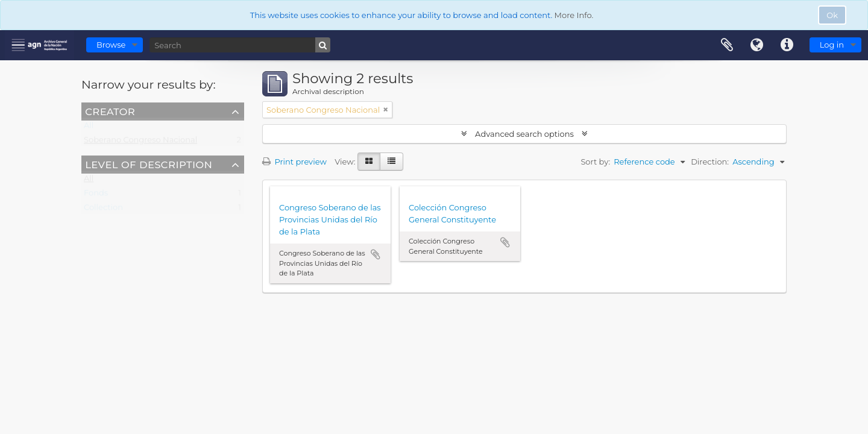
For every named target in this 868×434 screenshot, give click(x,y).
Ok (832, 15)
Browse (111, 45)
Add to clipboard (376, 254)
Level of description (149, 164)
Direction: (710, 162)
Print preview (294, 162)
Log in (832, 45)
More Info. (574, 15)
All (89, 128)
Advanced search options (525, 134)
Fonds (96, 195)
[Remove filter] (386, 110)
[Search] (240, 45)
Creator (110, 111)
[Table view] (392, 162)
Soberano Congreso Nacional (140, 142)
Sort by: (595, 162)
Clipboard (727, 45)
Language (757, 45)
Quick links (787, 45)
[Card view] (369, 162)
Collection (103, 210)
